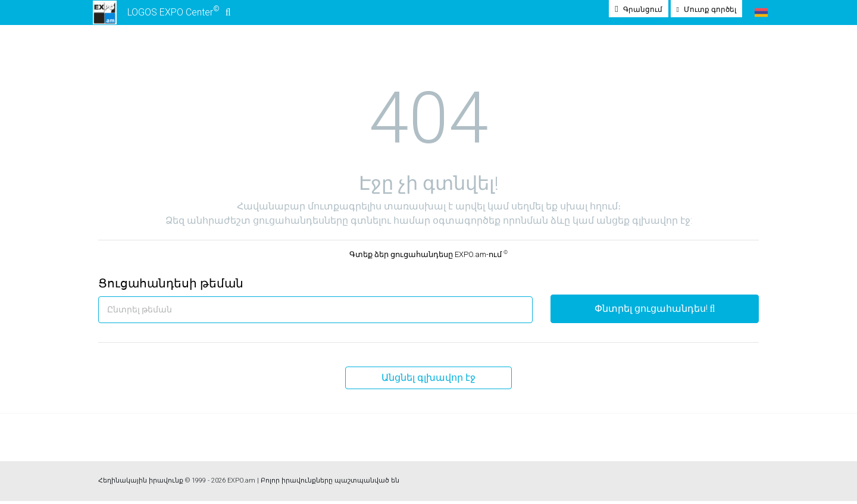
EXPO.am (241, 483)
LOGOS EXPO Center (160, 14)
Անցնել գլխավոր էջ (428, 381)
